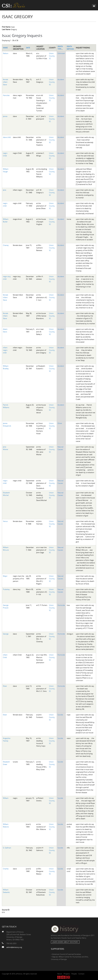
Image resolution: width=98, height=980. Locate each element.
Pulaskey (6, 589)
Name (5, 48)
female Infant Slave (5, 297)
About (60, 974)
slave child (7, 137)
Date (28, 48)
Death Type (60, 48)
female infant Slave (5, 82)
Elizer (5, 686)
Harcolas (6, 95)
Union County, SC (52, 56)
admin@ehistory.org (14, 947)
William (6, 798)
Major (5, 576)
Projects (67, 974)
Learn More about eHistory (65, 942)
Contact (81, 974)
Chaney (6, 245)
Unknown (61, 53)
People (74, 974)
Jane (5, 190)
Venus (5, 521)
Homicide (61, 605)
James (5, 116)
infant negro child (5, 350)
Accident (61, 79)
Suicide (60, 715)
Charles (6, 869)
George (6, 634)
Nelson (6, 53)
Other (60, 423)
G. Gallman (7, 848)
